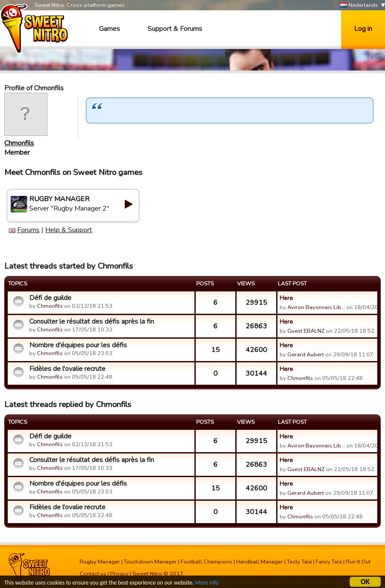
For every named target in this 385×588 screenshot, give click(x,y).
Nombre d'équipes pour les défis (78, 345)
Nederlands (359, 5)
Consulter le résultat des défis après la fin (92, 322)
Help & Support (69, 230)
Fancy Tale (329, 562)
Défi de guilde (50, 298)
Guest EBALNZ (306, 331)
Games (109, 29)
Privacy (119, 574)
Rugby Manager (100, 562)
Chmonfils (19, 143)
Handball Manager (260, 562)
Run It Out (358, 562)
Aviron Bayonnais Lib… (316, 307)
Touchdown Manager (150, 562)
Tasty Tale (299, 562)
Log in (363, 29)
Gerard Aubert (306, 355)
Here (286, 298)
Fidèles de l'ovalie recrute (67, 369)
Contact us (93, 574)
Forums (28, 230)
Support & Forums (175, 29)
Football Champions (206, 562)
